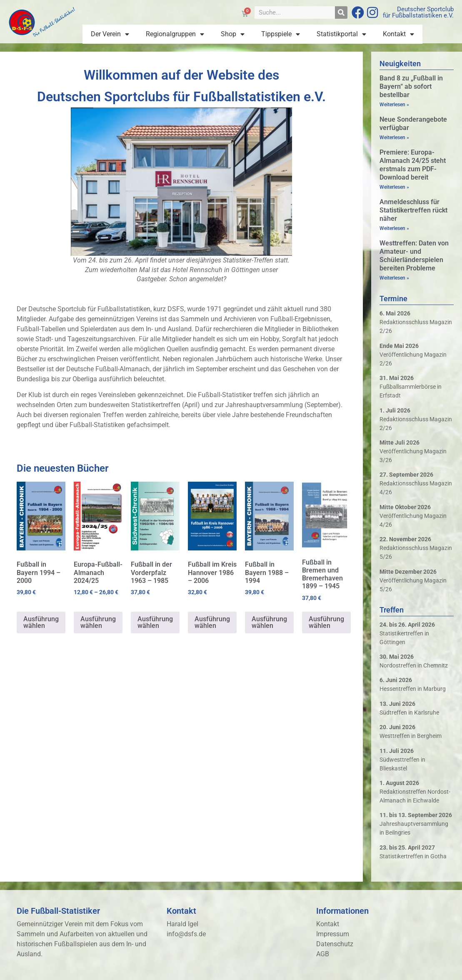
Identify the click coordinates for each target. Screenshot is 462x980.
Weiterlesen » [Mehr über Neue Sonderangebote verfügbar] (394, 137)
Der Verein (110, 34)
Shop (233, 34)
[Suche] (341, 12)
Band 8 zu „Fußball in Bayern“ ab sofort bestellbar (411, 86)
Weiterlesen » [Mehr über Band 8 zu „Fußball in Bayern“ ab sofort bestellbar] (394, 105)
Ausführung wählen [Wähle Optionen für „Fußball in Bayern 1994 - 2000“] (41, 622)
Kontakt (398, 34)
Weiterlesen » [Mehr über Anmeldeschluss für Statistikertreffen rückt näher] (394, 228)
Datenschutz (335, 944)
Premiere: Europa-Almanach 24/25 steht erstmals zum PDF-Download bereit (413, 165)
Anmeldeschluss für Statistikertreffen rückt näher (413, 210)
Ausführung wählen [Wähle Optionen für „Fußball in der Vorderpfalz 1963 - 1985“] (155, 622)
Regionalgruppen (175, 34)
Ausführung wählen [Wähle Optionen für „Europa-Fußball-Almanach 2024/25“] (98, 622)
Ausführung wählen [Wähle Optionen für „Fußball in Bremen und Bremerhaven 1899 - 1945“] (326, 622)
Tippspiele (281, 34)
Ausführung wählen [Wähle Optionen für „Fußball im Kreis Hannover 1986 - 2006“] (212, 622)
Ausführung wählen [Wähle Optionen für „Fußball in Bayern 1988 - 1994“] (269, 622)
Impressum (333, 934)
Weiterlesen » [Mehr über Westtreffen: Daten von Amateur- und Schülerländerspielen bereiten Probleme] (394, 278)
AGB (323, 954)
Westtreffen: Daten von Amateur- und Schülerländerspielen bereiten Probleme (414, 256)
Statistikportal (341, 34)
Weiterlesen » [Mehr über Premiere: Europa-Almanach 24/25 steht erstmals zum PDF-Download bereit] (394, 187)
